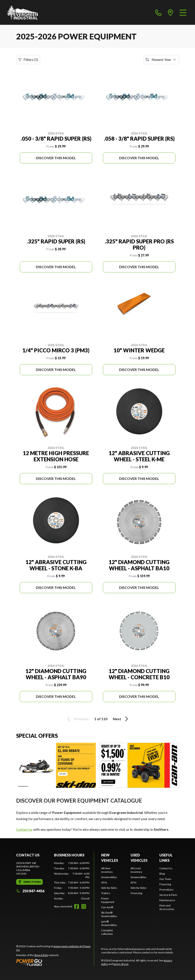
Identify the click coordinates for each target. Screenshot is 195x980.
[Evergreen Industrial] (23, 12)
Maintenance (167, 900)
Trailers (106, 893)
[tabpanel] (72, 881)
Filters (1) (28, 60)
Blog (162, 874)
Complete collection (107, 932)
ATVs (104, 882)
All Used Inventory (136, 870)
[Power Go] (55, 962)
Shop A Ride (41, 955)
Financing (136, 893)
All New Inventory (107, 870)
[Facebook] (77, 906)
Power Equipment (108, 900)
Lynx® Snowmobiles (109, 923)
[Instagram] (84, 906)
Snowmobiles (109, 877)
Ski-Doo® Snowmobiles (109, 914)
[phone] (158, 12)
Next (121, 719)
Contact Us (166, 868)
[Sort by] (161, 60)
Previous (77, 719)
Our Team (165, 879)
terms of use (121, 964)
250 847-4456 (30, 891)
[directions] (170, 12)
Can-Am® (107, 907)
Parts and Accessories (167, 907)
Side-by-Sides (109, 888)
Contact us (24, 829)
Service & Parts (168, 895)
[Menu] (183, 12)
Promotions (166, 890)
